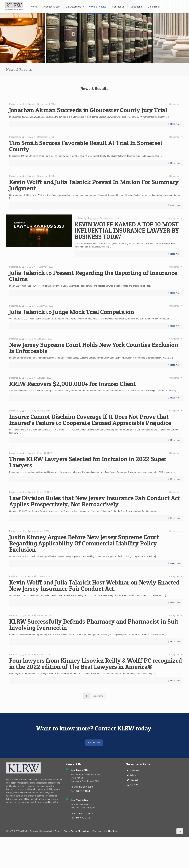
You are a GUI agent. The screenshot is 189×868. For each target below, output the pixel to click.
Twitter (133, 775)
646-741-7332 (86, 814)
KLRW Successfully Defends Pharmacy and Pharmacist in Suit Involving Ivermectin (94, 624)
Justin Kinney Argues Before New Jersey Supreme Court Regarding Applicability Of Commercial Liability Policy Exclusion (84, 543)
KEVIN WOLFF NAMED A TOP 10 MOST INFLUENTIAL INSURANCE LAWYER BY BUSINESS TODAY (127, 230)
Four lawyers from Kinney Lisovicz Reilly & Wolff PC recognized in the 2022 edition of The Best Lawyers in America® (96, 663)
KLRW (28, 104)
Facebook (134, 771)
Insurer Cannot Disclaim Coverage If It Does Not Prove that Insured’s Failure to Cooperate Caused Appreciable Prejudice (90, 420)
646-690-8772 (83, 818)
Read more (175, 124)
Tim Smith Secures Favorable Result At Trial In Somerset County (86, 146)
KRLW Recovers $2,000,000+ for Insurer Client (73, 384)
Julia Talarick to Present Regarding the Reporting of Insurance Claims (93, 276)
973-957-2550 (86, 787)
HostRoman (114, 831)
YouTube (134, 785)
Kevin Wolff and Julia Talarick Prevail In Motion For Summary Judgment (94, 185)
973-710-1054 (83, 791)
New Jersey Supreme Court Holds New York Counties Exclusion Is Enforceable (94, 348)
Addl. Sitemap (56, 831)
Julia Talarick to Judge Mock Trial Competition (72, 312)
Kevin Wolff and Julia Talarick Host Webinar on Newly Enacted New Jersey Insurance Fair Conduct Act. (94, 585)
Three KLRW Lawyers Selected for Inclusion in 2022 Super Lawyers (88, 462)
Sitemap (44, 831)
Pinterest (134, 780)
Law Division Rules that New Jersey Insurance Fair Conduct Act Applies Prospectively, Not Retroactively (95, 501)
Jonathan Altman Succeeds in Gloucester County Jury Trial (88, 110)
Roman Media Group (80, 831)
